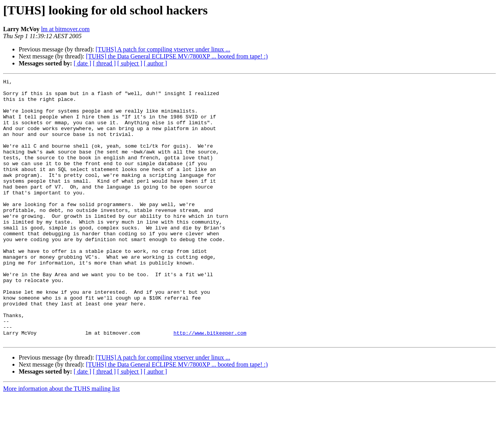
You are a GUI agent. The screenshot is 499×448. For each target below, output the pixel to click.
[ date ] (82, 63)
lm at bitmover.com (65, 29)
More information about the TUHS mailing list (61, 441)
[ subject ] (130, 63)
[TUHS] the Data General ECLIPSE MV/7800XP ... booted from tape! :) (177, 56)
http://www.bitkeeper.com (210, 384)
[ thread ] (104, 63)
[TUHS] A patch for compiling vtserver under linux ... (163, 49)
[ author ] (156, 63)
